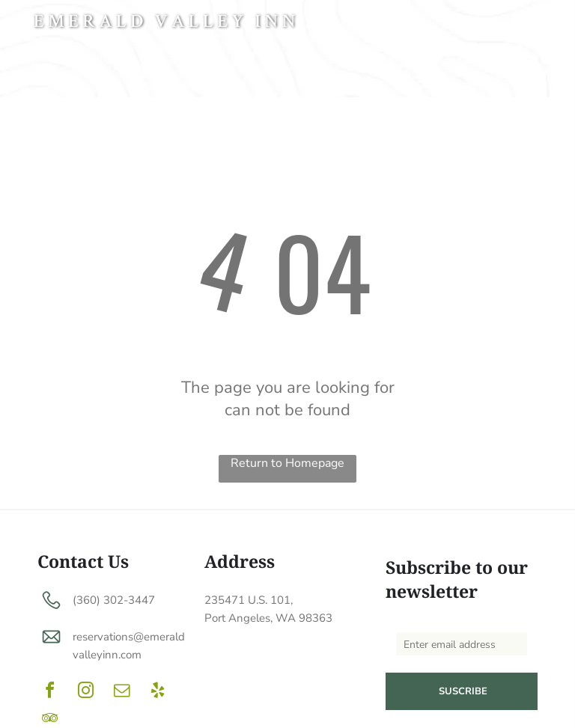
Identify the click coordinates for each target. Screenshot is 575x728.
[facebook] (49, 692)
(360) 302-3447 (114, 600)
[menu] (542, 24)
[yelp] (157, 692)
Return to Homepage (287, 463)
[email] (121, 692)
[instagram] (85, 692)
